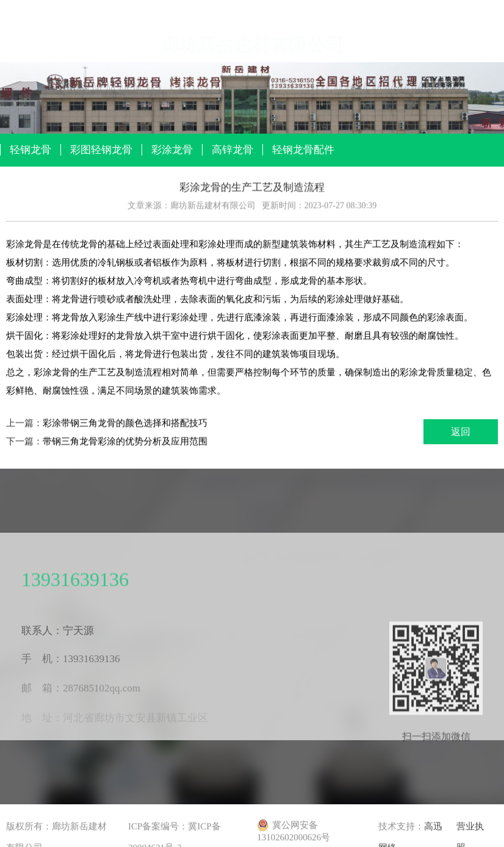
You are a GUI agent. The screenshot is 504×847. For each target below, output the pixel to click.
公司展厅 (252, 59)
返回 (461, 432)
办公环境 (361, 71)
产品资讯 (197, 54)
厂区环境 (307, 65)
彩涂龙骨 (172, 150)
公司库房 (416, 76)
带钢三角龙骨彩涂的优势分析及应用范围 (125, 442)
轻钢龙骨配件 (303, 150)
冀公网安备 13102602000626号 (293, 831)
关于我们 (88, 48)
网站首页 (34, 47)
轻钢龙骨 (31, 150)
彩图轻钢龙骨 (101, 150)
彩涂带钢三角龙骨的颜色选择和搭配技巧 (125, 423)
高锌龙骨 (232, 150)
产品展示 (143, 51)
